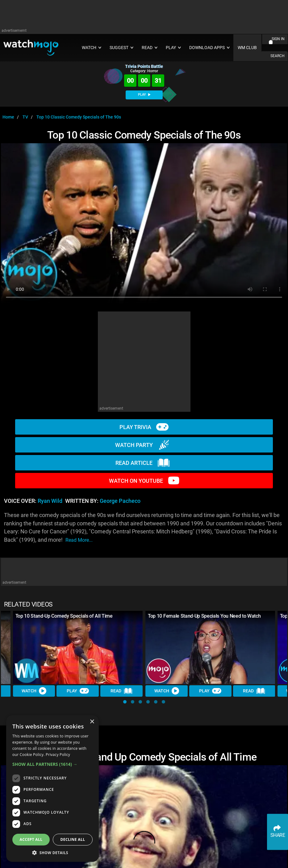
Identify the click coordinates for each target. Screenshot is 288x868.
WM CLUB (247, 48)
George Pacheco (120, 501)
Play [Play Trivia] (78, 691)
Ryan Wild (50, 501)
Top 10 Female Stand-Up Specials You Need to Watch (204, 616)
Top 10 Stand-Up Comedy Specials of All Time (64, 616)
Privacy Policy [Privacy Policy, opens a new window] (58, 755)
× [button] (92, 722)
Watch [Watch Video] (34, 691)
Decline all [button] (73, 839)
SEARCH (278, 56)
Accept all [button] (31, 839)
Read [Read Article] (122, 691)
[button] (125, 702)
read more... (79, 540)
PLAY (144, 95)
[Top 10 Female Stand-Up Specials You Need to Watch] (210, 647)
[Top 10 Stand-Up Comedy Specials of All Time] (78, 647)
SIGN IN (278, 39)
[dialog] (52, 789)
